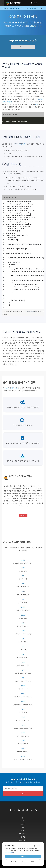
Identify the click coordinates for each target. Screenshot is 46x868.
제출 (23, 794)
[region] (23, 254)
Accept (23, 856)
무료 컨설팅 (23, 840)
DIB (23, 599)
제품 (23, 821)
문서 (23, 831)
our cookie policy (9, 852)
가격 (23, 827)
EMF (23, 623)
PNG (23, 662)
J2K (23, 654)
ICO (23, 576)
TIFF (23, 670)
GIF (23, 639)
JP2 (23, 646)
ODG (23, 756)
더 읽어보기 (23, 515)
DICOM (23, 607)
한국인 (34, 3)
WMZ (23, 701)
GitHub (5, 314)
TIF (23, 678)
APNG (23, 560)
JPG (23, 584)
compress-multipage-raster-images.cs (15, 311)
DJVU (23, 615)
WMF (23, 694)
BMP (23, 568)
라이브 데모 (23, 834)
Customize (14, 861)
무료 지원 (23, 837)
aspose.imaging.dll (20, 144)
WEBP (23, 686)
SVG (23, 717)
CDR (23, 733)
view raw (41, 311)
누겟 (36, 104)
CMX (23, 741)
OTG (23, 749)
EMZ (23, 631)
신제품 (23, 824)
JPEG (23, 592)
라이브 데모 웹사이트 (10, 388)
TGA (23, 709)
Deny (32, 861)
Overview (23, 47)
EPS (23, 725)
